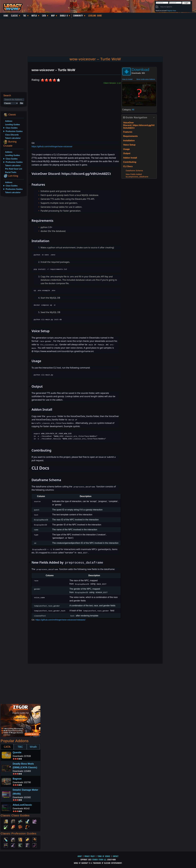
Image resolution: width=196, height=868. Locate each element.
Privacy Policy (90, 856)
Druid (13, 821)
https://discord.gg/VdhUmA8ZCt (86, 174)
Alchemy (6, 839)
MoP (53, 16)
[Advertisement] (13, 241)
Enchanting (20, 839)
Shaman (20, 827)
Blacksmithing (13, 839)
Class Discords (12, 135)
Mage (13, 827)
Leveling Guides (13, 124)
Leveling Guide (95, 16)
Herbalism (6, 845)
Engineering (27, 839)
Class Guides (12, 128)
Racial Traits (11, 172)
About (80, 856)
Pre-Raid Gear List (14, 169)
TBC (25, 16)
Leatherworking (35, 839)
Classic (14, 16)
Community (78, 16)
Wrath (33, 747)
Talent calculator (13, 138)
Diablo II (64, 16)
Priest (20, 821)
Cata (44, 16)
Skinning (20, 845)
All (133, 110)
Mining (13, 845)
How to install (127, 79)
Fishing (35, 845)
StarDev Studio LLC (99, 860)
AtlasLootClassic (22, 805)
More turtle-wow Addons (146, 79)
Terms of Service (104, 856)
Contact (116, 856)
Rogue (6, 827)
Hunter (27, 827)
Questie (17, 752)
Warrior (27, 821)
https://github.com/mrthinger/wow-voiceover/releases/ (60, 620)
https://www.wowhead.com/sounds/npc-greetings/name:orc (64, 351)
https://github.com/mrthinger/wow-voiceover (52, 147)
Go (22, 103)
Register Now (172, 11)
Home (6, 16)
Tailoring (27, 845)
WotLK (34, 16)
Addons (9, 121)
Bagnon (17, 779)
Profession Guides (14, 131)
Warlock (35, 821)
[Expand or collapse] (154, 118)
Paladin (6, 821)
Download (140, 70)
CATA (7, 747)
